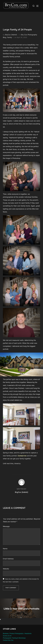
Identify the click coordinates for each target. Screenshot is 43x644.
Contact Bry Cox (8, 640)
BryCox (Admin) (11, 35)
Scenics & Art (7, 636)
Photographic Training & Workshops (14, 638)
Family (10, 37)
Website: (6, 569)
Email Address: (8, 559)
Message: (6, 526)
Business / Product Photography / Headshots (17, 633)
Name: (5, 549)
